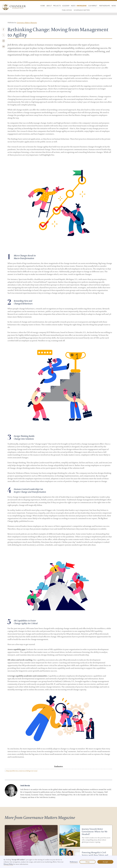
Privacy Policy (8, 864)
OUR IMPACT (93, 6)
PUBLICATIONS (67, 10)
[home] (13, 7)
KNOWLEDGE (82, 6)
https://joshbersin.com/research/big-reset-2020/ (22, 771)
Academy (66, 6)
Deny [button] (88, 862)
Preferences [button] (74, 862)
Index (73, 6)
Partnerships (105, 6)
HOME (43, 6)
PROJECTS (57, 6)
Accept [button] (105, 862)
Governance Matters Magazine (27, 23)
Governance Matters (82, 10)
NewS (114, 6)
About (49, 6)
